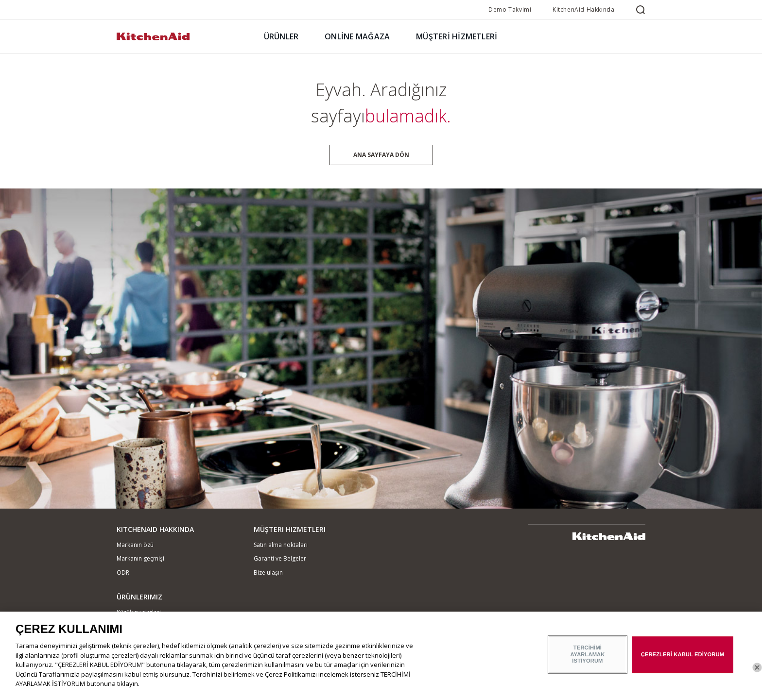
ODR (123, 572)
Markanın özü (135, 545)
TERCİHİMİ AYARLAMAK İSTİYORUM (587, 660)
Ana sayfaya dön (381, 155)
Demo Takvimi (510, 9)
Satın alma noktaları (281, 545)
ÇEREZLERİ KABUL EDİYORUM (683, 660)
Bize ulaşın (268, 572)
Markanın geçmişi (140, 558)
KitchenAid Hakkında (583, 9)
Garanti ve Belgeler (280, 558)
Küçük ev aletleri (139, 612)
